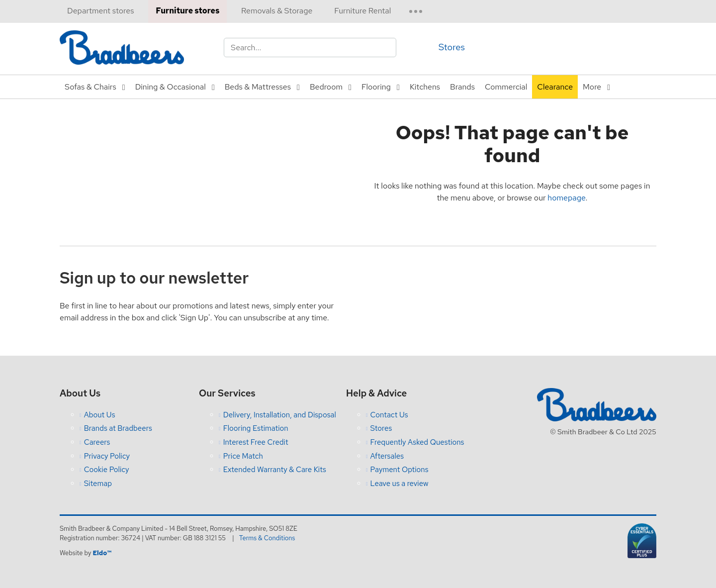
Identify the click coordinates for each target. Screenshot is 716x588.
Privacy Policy (107, 456)
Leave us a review (400, 484)
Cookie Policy (107, 470)
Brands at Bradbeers (118, 428)
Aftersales (387, 456)
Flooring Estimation (256, 428)
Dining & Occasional (171, 87)
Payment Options (400, 470)
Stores (452, 47)
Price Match (243, 456)
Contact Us (389, 415)
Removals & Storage (277, 11)
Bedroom (326, 87)
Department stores (100, 11)
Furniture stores (187, 11)
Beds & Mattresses (258, 87)
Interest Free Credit (256, 442)
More (592, 87)
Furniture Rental (362, 11)
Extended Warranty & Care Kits (275, 470)
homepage (566, 198)
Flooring (376, 87)
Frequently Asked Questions (417, 442)
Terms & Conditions (267, 538)
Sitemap (98, 484)
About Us (100, 415)
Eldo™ (102, 553)
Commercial (506, 87)
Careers (97, 442)
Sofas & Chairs (90, 87)
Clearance (555, 87)
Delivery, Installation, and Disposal (280, 415)
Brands (462, 87)
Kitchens (425, 87)
